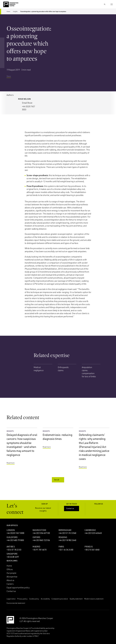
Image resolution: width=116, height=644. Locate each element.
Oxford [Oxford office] (36, 537)
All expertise (12, 577)
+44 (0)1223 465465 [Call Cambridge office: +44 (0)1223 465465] (93, 533)
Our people (11, 573)
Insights (15, 11)
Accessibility (45, 599)
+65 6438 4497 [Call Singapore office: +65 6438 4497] (13, 557)
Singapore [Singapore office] (12, 554)
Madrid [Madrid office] (36, 547)
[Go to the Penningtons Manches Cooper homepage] (11, 5)
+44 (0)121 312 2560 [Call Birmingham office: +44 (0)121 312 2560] (67, 533)
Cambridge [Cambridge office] (90, 530)
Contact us (72, 508)
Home (8, 11)
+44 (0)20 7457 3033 (28, 108)
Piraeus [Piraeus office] (89, 547)
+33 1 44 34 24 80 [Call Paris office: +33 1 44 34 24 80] (66, 550)
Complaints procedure (60, 599)
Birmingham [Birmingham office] (65, 530)
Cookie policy (34, 599)
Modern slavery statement (94, 599)
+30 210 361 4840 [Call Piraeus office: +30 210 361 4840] (92, 550)
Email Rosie (27, 103)
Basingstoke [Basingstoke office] (39, 530)
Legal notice (11, 599)
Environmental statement (16, 603)
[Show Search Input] (105, 4)
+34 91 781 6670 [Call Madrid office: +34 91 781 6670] (39, 550)
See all (58, 480)
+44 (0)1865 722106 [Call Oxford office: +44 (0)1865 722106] (41, 540)
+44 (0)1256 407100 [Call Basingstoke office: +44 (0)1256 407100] (41, 533)
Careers (10, 584)
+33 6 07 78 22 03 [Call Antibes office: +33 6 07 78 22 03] (14, 550)
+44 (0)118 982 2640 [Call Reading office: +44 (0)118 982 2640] (67, 540)
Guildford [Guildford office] (12, 537)
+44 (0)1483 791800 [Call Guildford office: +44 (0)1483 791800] (15, 540)
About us (10, 580)
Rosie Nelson (24, 99)
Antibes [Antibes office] (11, 547)
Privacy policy (22, 599)
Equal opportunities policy (18, 588)
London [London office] (11, 530)
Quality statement (76, 599)
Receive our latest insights (45, 509)
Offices (10, 569)
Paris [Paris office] (61, 547)
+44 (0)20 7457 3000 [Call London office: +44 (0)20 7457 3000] (15, 533)
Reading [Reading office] (63, 537)
